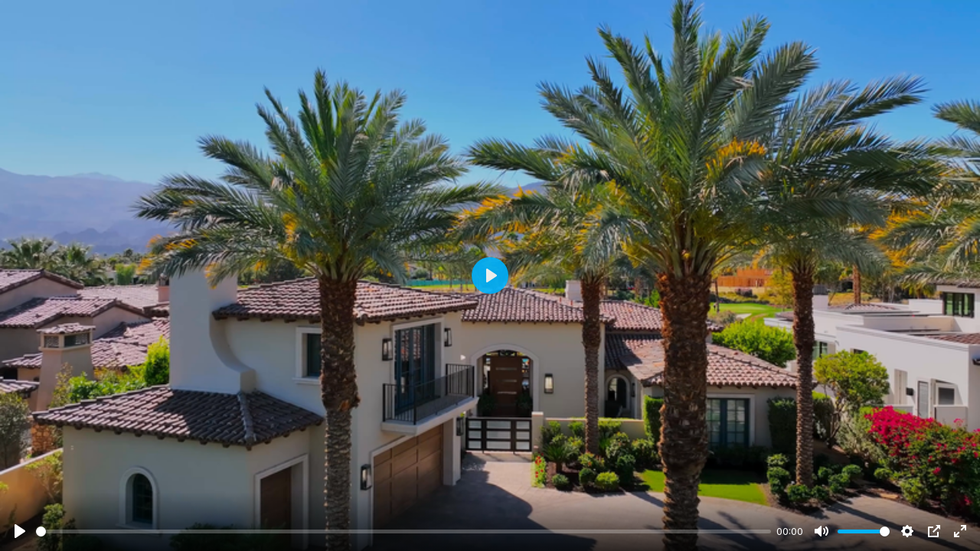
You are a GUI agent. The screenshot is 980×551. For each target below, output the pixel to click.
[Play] (20, 531)
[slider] (403, 531)
